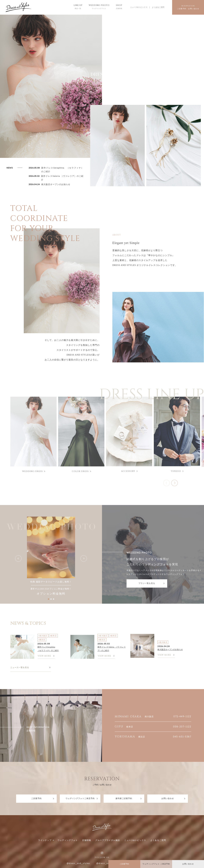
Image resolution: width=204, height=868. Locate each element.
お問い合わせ (168, 798)
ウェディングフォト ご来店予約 (156, 864)
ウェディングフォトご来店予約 (80, 798)
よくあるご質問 (158, 7)
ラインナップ (45, 840)
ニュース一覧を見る (20, 667)
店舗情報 (87, 840)
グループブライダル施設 (108, 840)
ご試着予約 (36, 798)
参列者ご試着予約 (124, 798)
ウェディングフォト (68, 840)
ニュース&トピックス (139, 7)
